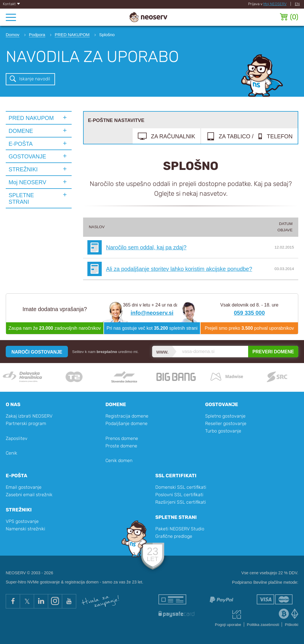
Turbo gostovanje (223, 431)
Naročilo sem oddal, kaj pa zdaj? (146, 247)
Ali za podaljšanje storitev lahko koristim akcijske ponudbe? (179, 269)
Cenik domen (119, 460)
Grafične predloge (174, 536)
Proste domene (121, 446)
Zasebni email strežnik (29, 495)
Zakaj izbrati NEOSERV (29, 416)
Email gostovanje (24, 487)
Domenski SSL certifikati (181, 487)
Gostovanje (222, 404)
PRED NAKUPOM (31, 118)
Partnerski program (26, 423)
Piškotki (292, 625)
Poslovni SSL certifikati (179, 495)
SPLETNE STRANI (21, 198)
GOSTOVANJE (27, 156)
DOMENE (21, 131)
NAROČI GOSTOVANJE (37, 352)
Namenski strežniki (26, 529)
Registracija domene (127, 416)
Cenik (11, 453)
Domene (116, 404)
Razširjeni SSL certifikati (181, 502)
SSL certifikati (176, 476)
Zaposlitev (17, 438)
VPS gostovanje (22, 521)
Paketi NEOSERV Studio (180, 529)
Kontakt (12, 4)
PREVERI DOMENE (273, 352)
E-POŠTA (21, 144)
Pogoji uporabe (228, 625)
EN (297, 4)
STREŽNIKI (23, 169)
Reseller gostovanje (226, 423)
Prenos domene (122, 438)
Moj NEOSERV (275, 4)
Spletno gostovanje (225, 416)
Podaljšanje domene (126, 423)
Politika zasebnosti (263, 625)
